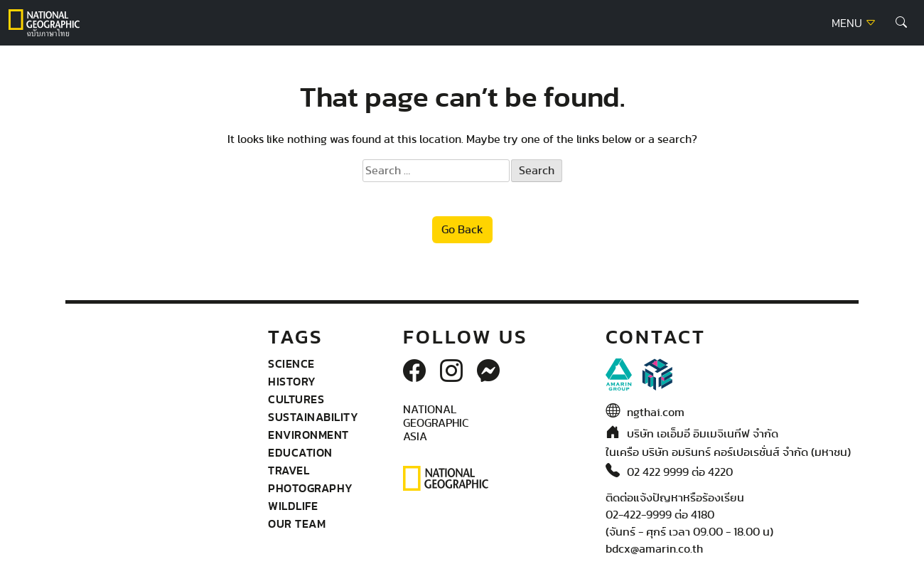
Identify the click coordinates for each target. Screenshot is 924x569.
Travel (289, 470)
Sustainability (313, 417)
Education (300, 452)
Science (291, 363)
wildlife (293, 506)
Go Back (462, 230)
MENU (854, 23)
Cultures (296, 399)
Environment (308, 435)
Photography (311, 488)
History (292, 381)
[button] (901, 23)
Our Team (297, 523)
